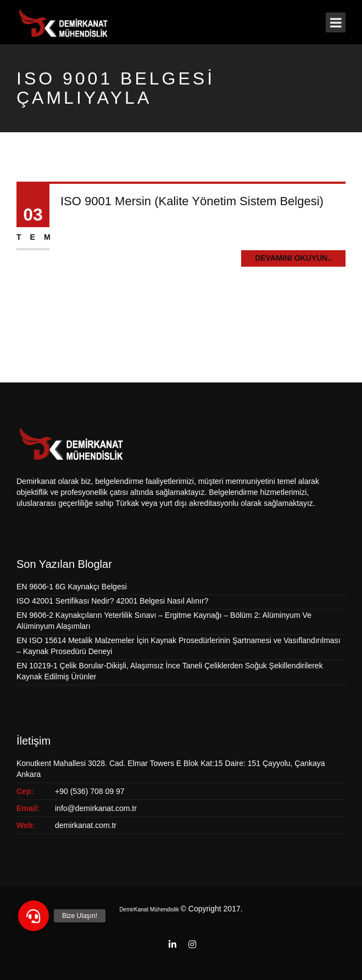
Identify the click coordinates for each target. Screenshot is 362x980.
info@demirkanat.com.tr (96, 808)
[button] (34, 916)
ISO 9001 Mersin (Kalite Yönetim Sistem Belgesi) (192, 201)
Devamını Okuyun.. (293, 258)
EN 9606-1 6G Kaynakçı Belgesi (72, 587)
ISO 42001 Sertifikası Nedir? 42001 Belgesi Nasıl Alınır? (112, 601)
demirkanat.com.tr (86, 825)
